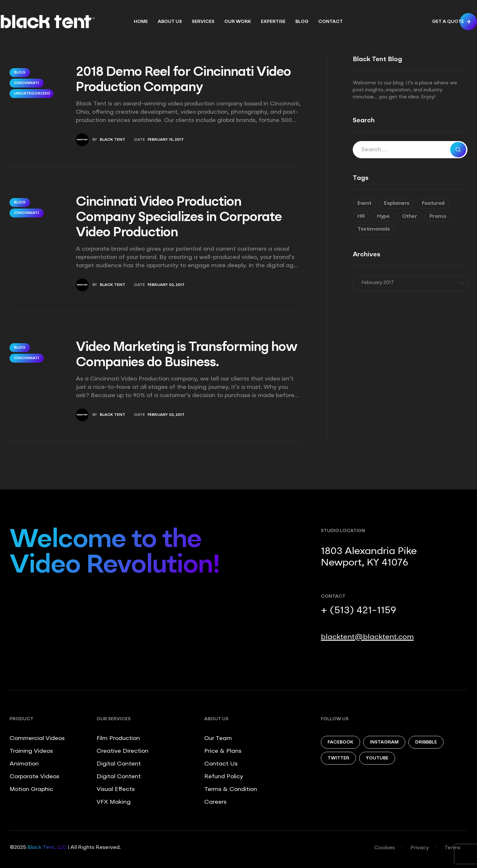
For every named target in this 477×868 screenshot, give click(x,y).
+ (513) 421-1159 (358, 611)
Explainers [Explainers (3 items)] (397, 203)
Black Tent (112, 140)
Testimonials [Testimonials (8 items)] (374, 229)
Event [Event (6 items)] (365, 203)
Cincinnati (27, 83)
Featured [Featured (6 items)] (433, 203)
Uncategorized (32, 94)
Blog (20, 73)
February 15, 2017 (166, 140)
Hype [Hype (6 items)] (383, 217)
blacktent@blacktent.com (367, 637)
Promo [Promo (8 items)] (438, 217)
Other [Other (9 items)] (410, 217)
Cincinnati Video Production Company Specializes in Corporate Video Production (179, 218)
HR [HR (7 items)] (361, 217)
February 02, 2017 (166, 285)
